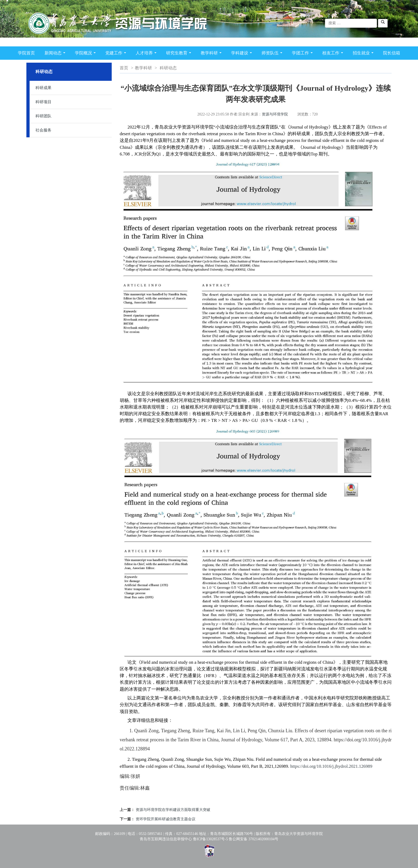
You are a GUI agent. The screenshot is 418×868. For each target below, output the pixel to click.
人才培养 (147, 54)
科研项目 (43, 102)
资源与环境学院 (275, 114)
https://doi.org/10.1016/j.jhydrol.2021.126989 (331, 766)
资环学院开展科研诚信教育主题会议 (166, 819)
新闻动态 (56, 54)
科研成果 (43, 88)
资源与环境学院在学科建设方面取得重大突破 (173, 810)
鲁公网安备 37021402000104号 (254, 839)
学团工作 (303, 54)
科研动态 (168, 68)
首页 (124, 68)
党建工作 (117, 54)
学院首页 (26, 53)
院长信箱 (392, 53)
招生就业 (364, 54)
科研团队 (43, 116)
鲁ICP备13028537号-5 (210, 839)
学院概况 (86, 54)
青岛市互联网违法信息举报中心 (166, 839)
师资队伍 (273, 54)
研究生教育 (180, 54)
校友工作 (334, 54)
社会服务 (43, 130)
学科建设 (243, 54)
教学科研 (212, 54)
